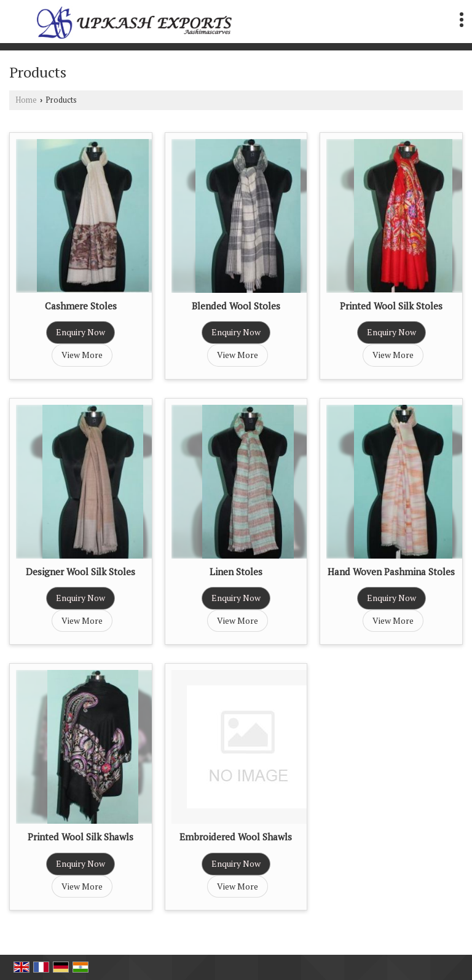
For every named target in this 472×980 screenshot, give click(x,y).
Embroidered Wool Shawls (236, 837)
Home (26, 100)
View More (82, 355)
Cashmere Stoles (81, 306)
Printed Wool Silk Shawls (81, 837)
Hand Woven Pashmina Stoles (391, 572)
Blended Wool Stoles (236, 306)
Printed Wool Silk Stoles (391, 306)
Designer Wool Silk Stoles (81, 572)
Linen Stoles (236, 572)
